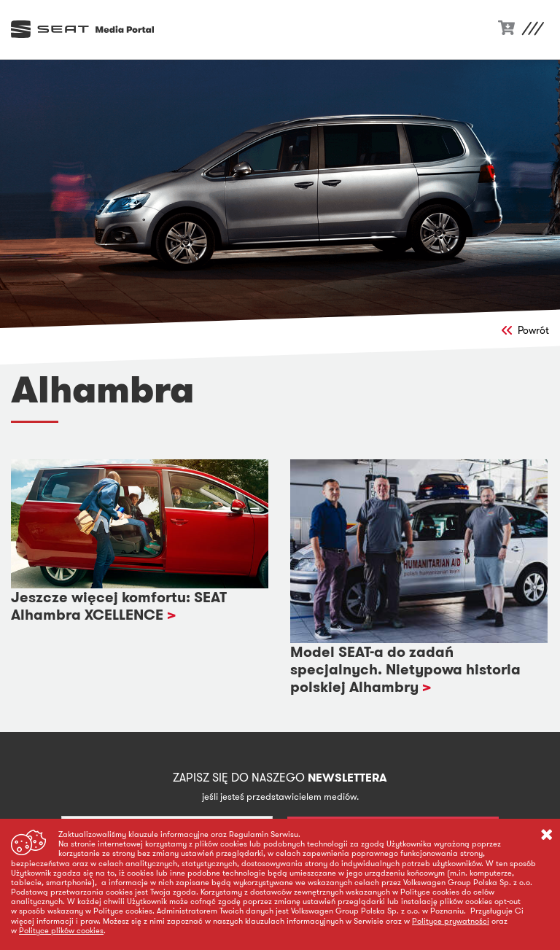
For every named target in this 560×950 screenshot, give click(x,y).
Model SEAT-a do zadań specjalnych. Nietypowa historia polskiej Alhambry (405, 669)
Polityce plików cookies (61, 930)
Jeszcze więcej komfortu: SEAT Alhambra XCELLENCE (119, 606)
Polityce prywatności (451, 921)
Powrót (525, 330)
